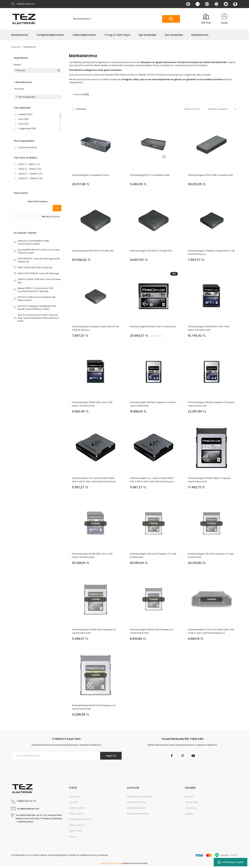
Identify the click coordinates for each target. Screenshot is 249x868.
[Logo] (24, 19)
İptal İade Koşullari (136, 810)
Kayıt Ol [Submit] (111, 758)
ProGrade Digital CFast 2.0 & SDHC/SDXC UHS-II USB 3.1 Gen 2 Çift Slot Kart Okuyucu (211, 633)
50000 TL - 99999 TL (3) (30, 179)
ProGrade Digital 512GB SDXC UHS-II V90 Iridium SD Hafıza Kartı (92, 557)
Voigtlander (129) (27, 129)
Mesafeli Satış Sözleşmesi (140, 799)
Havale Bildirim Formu (80, 822)
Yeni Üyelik (74, 799)
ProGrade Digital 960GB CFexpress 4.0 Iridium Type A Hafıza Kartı (153, 405)
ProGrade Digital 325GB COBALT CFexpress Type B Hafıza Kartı (209, 481)
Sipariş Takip (191, 804)
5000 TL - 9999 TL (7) (29, 164)
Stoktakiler (81, 109)
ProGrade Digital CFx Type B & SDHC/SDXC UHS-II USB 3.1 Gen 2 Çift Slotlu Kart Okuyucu (94, 481)
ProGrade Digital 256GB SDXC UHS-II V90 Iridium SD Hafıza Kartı (209, 329)
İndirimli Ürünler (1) (28, 148)
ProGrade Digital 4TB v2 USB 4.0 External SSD (210, 175)
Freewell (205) (25, 115)
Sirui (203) (24, 119)
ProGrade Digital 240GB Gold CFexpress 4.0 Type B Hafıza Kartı (94, 633)
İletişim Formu (76, 816)
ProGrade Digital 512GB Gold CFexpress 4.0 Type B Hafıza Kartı (94, 709)
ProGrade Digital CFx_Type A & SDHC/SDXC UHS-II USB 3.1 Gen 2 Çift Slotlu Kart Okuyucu (152, 481)
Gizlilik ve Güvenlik (136, 804)
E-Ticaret (117, 866)
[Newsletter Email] (67, 758)
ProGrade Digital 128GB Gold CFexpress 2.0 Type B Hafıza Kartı (152, 633)
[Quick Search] (32, 208)
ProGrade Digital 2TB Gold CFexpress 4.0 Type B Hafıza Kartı (153, 557)
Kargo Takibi (75, 833)
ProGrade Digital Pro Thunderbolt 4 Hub (150, 175)
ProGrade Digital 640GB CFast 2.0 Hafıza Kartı (153, 327)
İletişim (73, 839)
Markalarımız (30, 47)
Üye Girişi (74, 804)
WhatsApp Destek (231, 862)
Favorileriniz (191, 810)
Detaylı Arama (51, 217)
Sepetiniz (190, 816)
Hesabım (190, 799)
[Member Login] (224, 19)
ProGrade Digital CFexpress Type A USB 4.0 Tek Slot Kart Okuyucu (95, 329)
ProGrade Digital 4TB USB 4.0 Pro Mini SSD (93, 251)
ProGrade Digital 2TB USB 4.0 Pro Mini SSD (151, 251)
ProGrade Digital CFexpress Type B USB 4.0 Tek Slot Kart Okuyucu (211, 253)
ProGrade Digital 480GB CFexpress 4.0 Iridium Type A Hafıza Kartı (211, 405)
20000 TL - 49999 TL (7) (30, 174)
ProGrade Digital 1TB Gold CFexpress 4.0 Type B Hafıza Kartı (211, 557)
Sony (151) (24, 124)
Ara (57, 208)
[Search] (124, 19)
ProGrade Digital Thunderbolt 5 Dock (90, 175)
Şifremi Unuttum (77, 810)
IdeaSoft (106, 866)
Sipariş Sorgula (77, 827)
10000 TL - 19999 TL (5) (30, 169)
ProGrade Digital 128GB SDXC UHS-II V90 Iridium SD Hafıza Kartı (92, 405)
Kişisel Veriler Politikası (138, 816)
